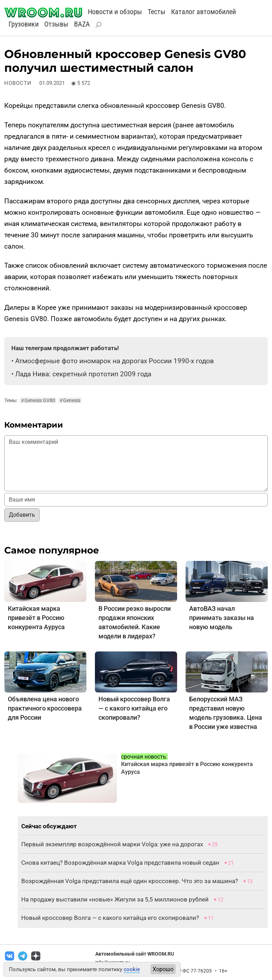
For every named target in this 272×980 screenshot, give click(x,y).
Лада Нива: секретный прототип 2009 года (83, 374)
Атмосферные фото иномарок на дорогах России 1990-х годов (115, 361)
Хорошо (163, 969)
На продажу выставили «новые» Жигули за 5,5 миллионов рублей (115, 899)
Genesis (70, 400)
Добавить (22, 515)
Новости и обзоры (115, 12)
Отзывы (56, 24)
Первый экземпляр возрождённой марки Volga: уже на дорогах (112, 844)
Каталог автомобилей (203, 12)
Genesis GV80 (38, 400)
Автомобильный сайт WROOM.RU (135, 954)
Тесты (157, 12)
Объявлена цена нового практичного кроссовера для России (45, 708)
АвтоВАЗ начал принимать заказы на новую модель (222, 618)
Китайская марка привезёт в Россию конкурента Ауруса (36, 618)
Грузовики (24, 24)
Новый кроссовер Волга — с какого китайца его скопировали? (134, 708)
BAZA (82, 24)
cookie (132, 969)
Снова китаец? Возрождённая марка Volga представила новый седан (120, 863)
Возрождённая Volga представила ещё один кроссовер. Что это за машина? (130, 881)
